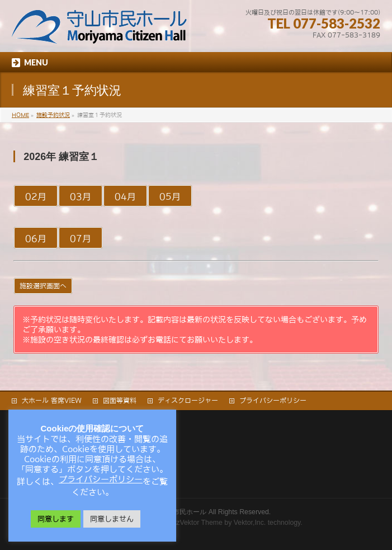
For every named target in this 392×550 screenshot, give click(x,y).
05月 (170, 196)
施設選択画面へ (43, 286)
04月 (125, 196)
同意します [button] (56, 519)
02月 (36, 196)
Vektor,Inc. (250, 523)
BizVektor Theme (196, 523)
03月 (81, 196)
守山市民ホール (183, 512)
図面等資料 (120, 401)
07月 (81, 238)
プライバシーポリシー (273, 401)
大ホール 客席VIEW (52, 401)
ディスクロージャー (188, 401)
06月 (36, 238)
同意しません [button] (112, 519)
